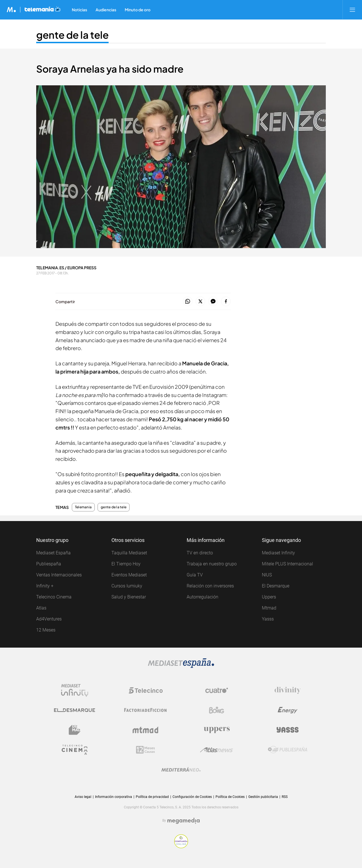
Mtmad (269, 608)
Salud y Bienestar (129, 597)
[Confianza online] (181, 841)
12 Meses (46, 630)
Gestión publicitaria (263, 797)
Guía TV (195, 575)
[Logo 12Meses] (146, 750)
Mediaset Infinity (278, 553)
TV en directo (200, 553)
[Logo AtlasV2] (216, 750)
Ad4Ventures (49, 619)
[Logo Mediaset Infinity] (75, 690)
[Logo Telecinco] (146, 690)
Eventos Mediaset (129, 575)
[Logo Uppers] (217, 730)
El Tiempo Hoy (126, 564)
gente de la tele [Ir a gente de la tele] (72, 35)
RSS (285, 797)
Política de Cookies (230, 797)
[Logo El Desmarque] (75, 710)
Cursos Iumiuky (127, 586)
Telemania (83, 507)
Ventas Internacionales (59, 575)
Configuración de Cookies (192, 797)
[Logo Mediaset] (181, 663)
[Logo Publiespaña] (288, 750)
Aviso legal (83, 797)
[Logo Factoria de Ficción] (146, 710)
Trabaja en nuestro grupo (212, 564)
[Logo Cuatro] (217, 690)
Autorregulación (202, 597)
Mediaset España (53, 553)
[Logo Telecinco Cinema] (75, 750)
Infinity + (45, 586)
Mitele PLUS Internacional (287, 564)
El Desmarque (276, 586)
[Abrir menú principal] (352, 10)
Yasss (268, 619)
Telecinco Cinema (54, 597)
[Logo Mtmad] (146, 730)
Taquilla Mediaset (129, 553)
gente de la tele (114, 507)
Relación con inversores (210, 586)
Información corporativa (114, 797)
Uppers (269, 597)
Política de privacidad (152, 797)
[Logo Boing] (217, 710)
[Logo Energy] (288, 710)
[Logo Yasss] (288, 730)
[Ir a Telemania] (42, 10)
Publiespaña (49, 564)
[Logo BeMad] (75, 730)
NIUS (267, 575)
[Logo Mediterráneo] (181, 769)
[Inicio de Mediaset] (11, 10)
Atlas (41, 608)
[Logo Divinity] (288, 690)
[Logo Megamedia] (184, 821)
